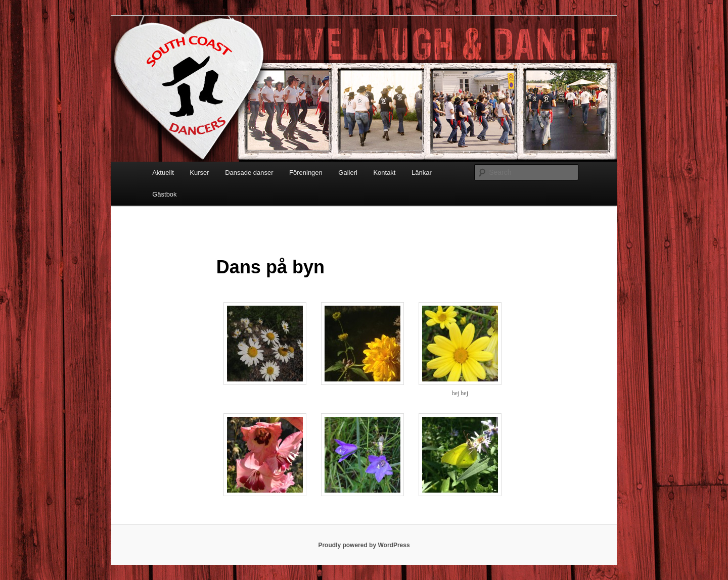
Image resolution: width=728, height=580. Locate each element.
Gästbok (164, 194)
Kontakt (384, 173)
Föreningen (306, 173)
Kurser (199, 173)
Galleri (348, 173)
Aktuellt (163, 173)
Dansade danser (249, 173)
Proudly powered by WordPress (364, 545)
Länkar (422, 173)
